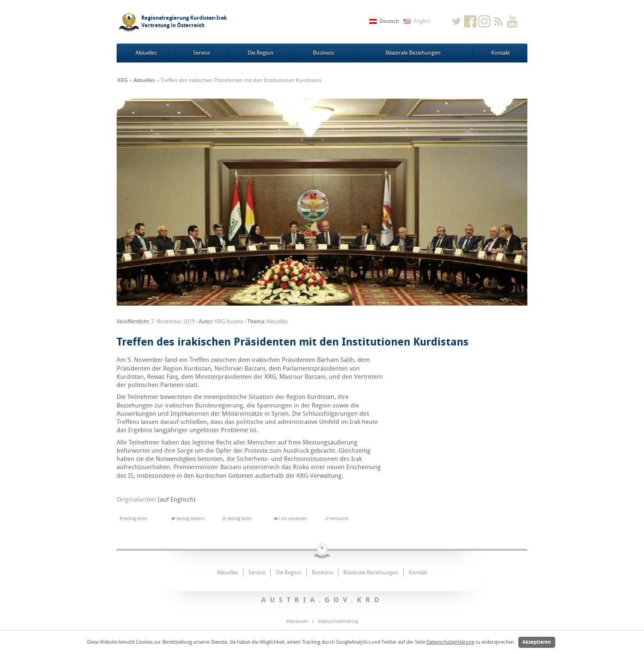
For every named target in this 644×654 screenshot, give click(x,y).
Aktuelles (146, 53)
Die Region (261, 53)
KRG (123, 80)
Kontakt (500, 53)
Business (324, 53)
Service (201, 53)
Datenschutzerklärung (450, 642)
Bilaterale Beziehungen (413, 53)
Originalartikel (136, 500)
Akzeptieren (537, 642)
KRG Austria (229, 321)
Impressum (297, 622)
